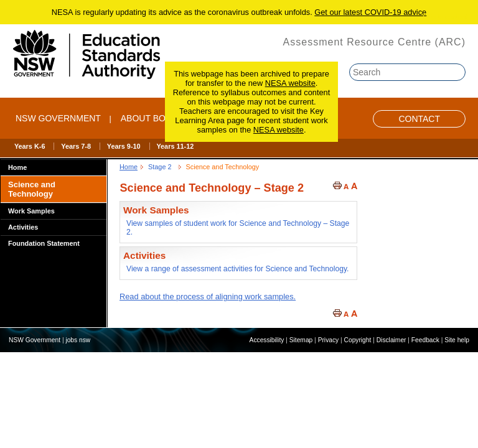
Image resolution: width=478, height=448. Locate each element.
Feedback (425, 340)
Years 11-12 (175, 146)
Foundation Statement (44, 243)
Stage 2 (160, 167)
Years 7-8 (76, 146)
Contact (419, 119)
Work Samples (31, 211)
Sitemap (301, 340)
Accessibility (267, 340)
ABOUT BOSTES (155, 118)
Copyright (358, 340)
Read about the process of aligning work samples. (208, 296)
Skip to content (445, 17)
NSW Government (58, 118)
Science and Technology (32, 189)
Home (17, 167)
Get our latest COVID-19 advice (370, 12)
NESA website (290, 83)
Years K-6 (30, 146)
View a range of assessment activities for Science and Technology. (237, 269)
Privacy (329, 340)
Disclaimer (391, 340)
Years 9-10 (124, 146)
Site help (457, 340)
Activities (23, 227)
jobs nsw (78, 340)
